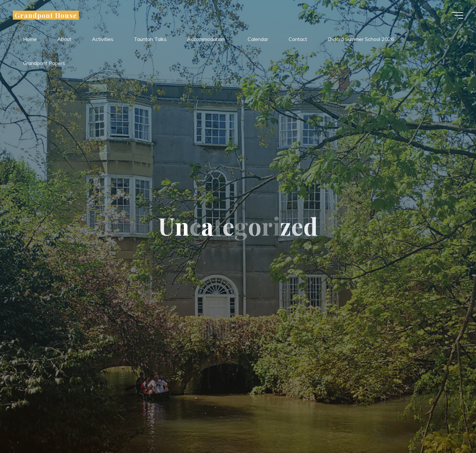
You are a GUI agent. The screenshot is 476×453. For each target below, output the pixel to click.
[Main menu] (457, 15)
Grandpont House (46, 15)
